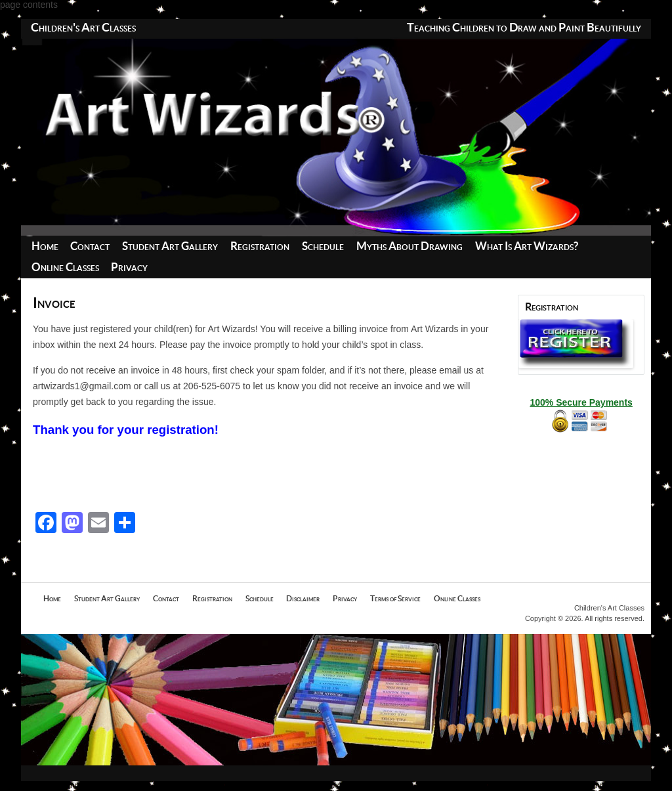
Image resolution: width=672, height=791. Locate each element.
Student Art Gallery (170, 246)
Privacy (129, 267)
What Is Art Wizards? (527, 246)
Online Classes (65, 267)
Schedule (323, 246)
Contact (90, 246)
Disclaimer (303, 599)
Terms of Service (395, 599)
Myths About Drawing (409, 246)
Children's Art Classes (83, 28)
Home (45, 246)
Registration (260, 246)
